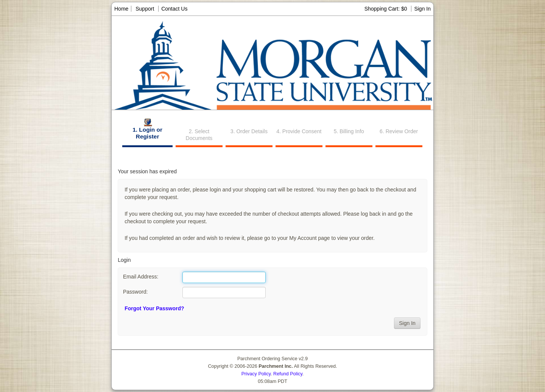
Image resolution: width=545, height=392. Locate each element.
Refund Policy (288, 374)
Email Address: (141, 277)
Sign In (422, 9)
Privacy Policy (256, 374)
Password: (135, 292)
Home (121, 9)
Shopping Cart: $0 (387, 9)
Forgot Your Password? (154, 308)
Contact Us (174, 9)
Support (145, 9)
